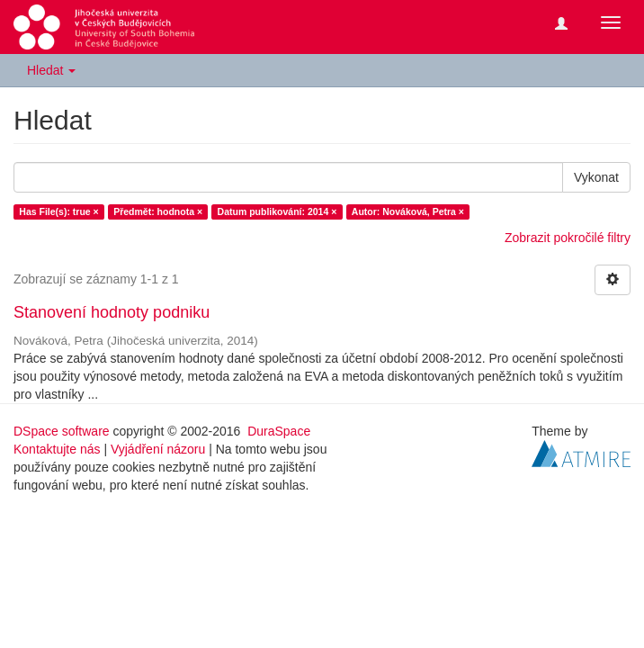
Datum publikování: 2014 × (277, 211)
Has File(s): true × (58, 211)
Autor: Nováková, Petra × (408, 211)
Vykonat (596, 177)
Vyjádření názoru (158, 449)
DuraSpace (279, 431)
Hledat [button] (51, 70)
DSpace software (62, 431)
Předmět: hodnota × (158, 211)
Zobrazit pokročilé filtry (568, 238)
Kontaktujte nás (57, 449)
